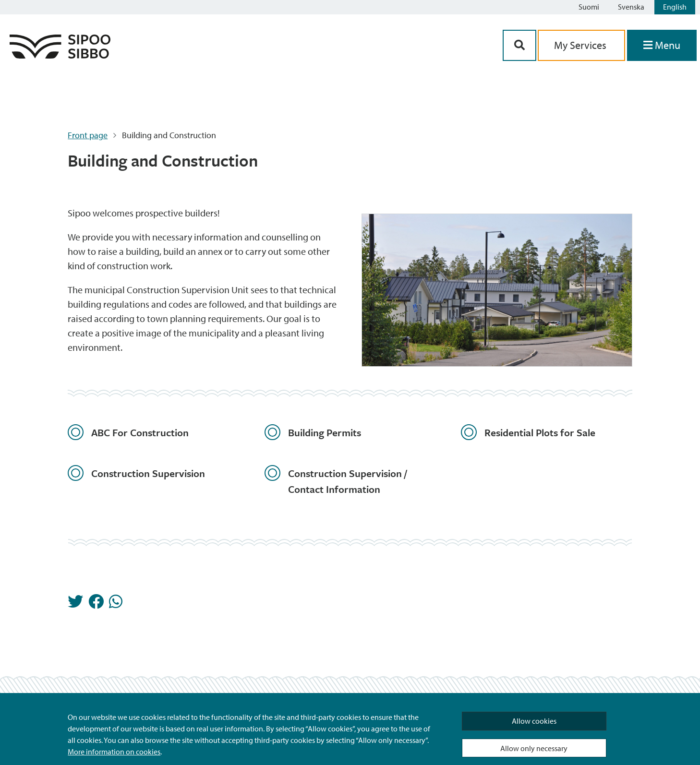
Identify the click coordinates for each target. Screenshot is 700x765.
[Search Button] (519, 45)
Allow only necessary (534, 748)
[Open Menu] (662, 45)
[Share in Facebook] (96, 604)
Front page (88, 135)
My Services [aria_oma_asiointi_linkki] (581, 45)
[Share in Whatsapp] (116, 604)
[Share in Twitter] (75, 604)
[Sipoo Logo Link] (60, 55)
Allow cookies (534, 721)
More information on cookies (114, 752)
